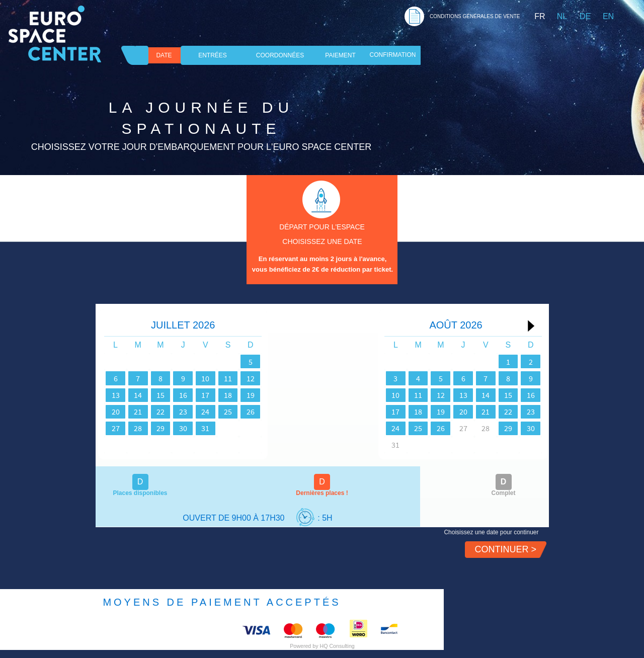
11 (270, 378)
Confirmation (393, 55)
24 (240, 412)
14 (149, 395)
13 (119, 395)
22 (180, 412)
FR (540, 16)
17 (240, 395)
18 (270, 395)
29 (180, 428)
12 (300, 378)
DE (585, 16)
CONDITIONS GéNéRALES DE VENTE (475, 16)
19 (300, 395)
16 (210, 395)
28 (149, 428)
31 (240, 428)
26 (300, 412)
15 (180, 395)
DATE (164, 55)
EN (608, 16)
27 (119, 428)
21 (149, 412)
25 (270, 412)
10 (240, 378)
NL (562, 16)
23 (210, 412)
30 (210, 428)
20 (119, 412)
